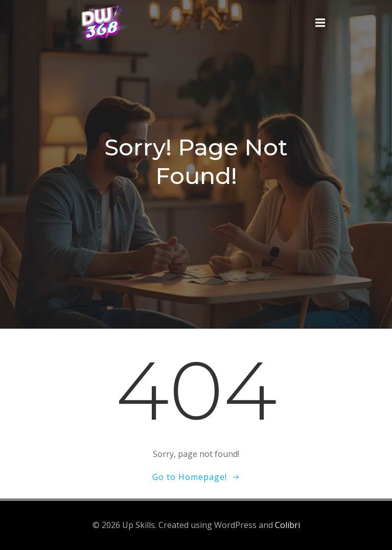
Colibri (287, 525)
